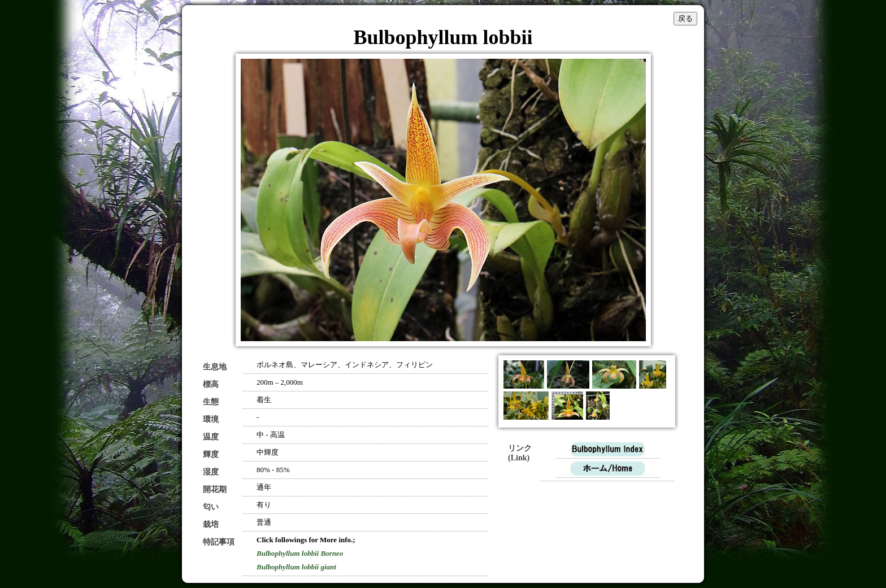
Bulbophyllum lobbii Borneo (300, 553)
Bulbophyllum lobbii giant (296, 567)
